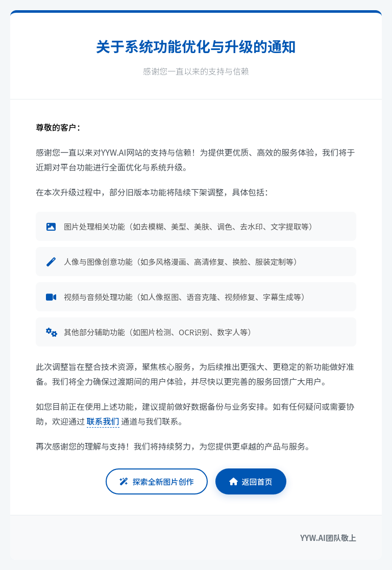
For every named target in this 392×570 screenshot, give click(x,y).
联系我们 (103, 421)
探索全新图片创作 (156, 481)
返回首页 (251, 481)
